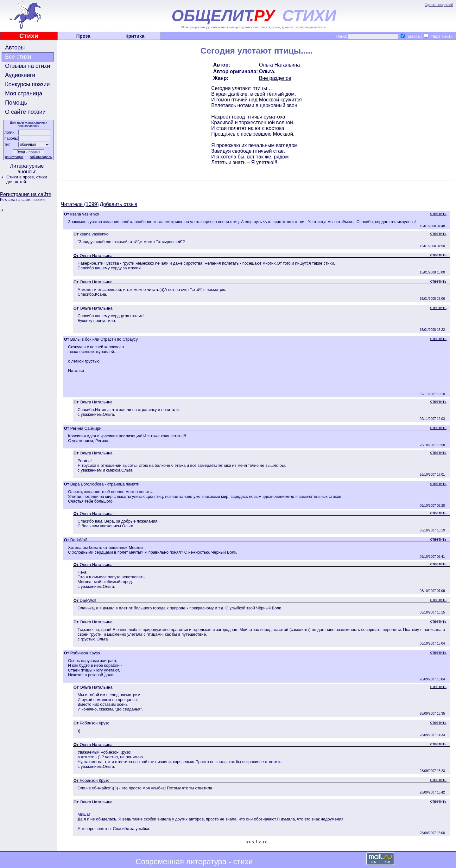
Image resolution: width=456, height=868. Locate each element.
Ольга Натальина (279, 65)
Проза (83, 36)
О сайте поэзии (25, 112)
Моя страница (24, 93)
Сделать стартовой (439, 5)
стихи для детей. (27, 179)
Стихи (29, 36)
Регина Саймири (86, 428)
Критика (135, 36)
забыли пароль (41, 157)
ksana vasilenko (85, 214)
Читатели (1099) (80, 204)
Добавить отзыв (118, 204)
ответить (438, 213)
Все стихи (18, 57)
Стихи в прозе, (21, 177)
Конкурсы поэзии (27, 84)
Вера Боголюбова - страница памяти (105, 484)
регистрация (14, 157)
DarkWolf (79, 540)
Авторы (15, 48)
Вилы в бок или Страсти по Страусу (104, 339)
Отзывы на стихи (28, 66)
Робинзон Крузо (85, 653)
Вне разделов (275, 78)
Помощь (16, 103)
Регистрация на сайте (26, 194)
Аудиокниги (20, 75)
